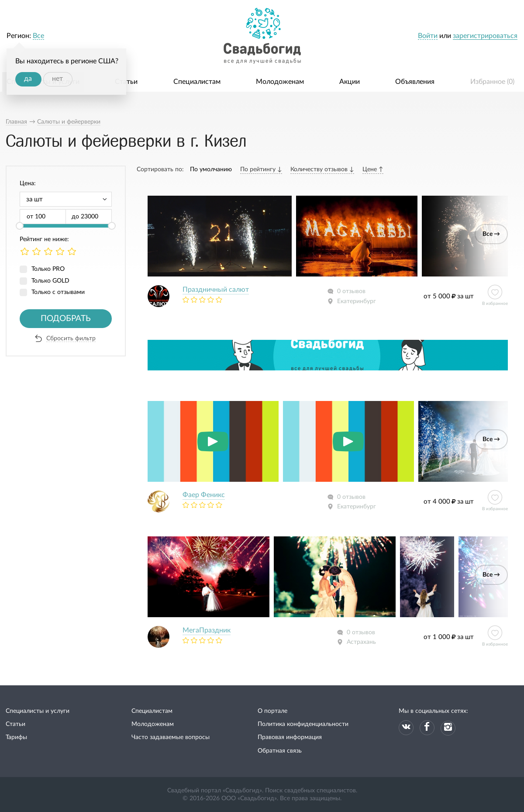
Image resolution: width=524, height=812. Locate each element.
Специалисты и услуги (38, 711)
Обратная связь (280, 751)
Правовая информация (290, 737)
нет (57, 79)
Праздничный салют (216, 290)
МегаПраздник (207, 630)
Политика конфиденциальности (303, 724)
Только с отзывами (58, 292)
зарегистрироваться (485, 36)
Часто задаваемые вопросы (171, 737)
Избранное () (492, 82)
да (28, 79)
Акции (350, 82)
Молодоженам (280, 82)
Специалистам (197, 82)
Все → (491, 234)
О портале (272, 711)
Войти (428, 36)
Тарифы (16, 737)
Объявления (415, 82)
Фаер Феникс (204, 495)
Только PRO (48, 269)
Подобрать (66, 319)
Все (38, 36)
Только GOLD (50, 281)
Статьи (126, 82)
